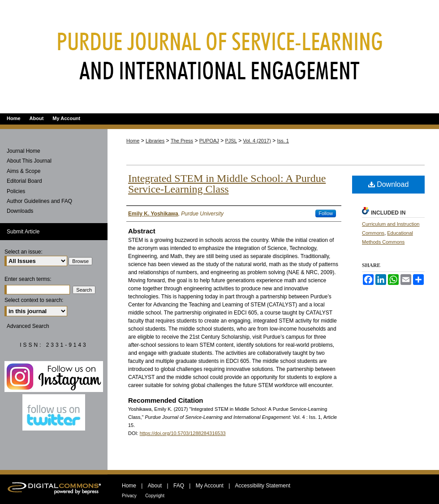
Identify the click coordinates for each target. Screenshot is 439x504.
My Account (210, 486)
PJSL (231, 141)
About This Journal (29, 161)
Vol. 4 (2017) (257, 141)
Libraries (155, 141)
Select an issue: (24, 252)
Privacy (129, 496)
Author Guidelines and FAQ (39, 201)
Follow (326, 213)
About (155, 486)
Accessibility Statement (263, 486)
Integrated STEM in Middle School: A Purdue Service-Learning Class (227, 184)
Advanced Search (28, 326)
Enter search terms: (28, 279)
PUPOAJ (209, 141)
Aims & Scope (24, 171)
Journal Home (24, 151)
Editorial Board (24, 181)
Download (389, 184)
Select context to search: (34, 300)
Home (133, 141)
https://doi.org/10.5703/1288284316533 (183, 433)
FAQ (179, 486)
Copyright (155, 496)
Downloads (20, 211)
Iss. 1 (283, 141)
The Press (182, 141)
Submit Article (23, 232)
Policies (16, 191)
